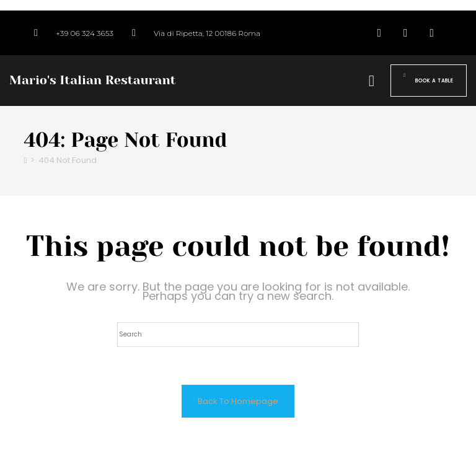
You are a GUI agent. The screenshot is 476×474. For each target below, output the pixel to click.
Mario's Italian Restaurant (93, 80)
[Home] (25, 160)
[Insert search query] (238, 335)
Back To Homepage (238, 401)
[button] (371, 81)
